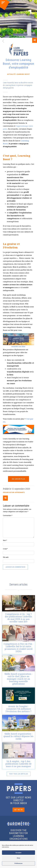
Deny (19, 858)
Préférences (18, 863)
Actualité (11, 74)
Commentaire (8, 516)
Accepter (18, 853)
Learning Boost (23, 74)
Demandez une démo (18, 347)
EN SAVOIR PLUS (18, 479)
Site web (6, 557)
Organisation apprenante (14, 492)
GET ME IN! (18, 810)
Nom (5, 540)
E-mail (5, 549)
